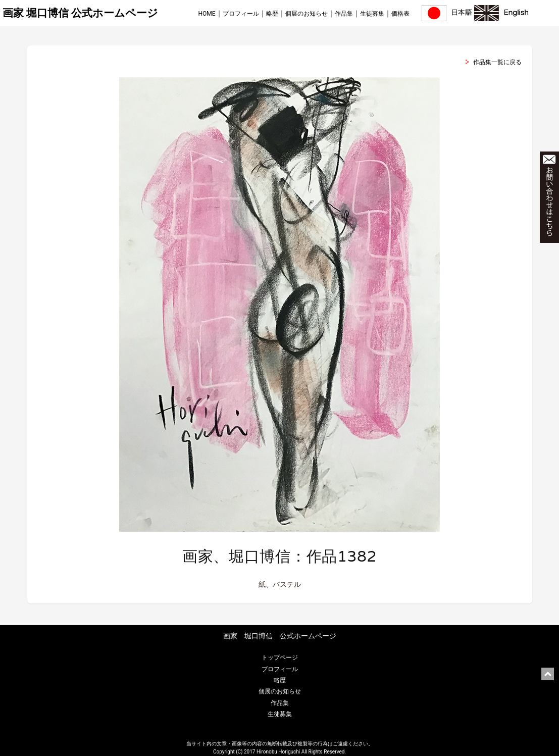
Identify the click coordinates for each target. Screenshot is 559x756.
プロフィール (241, 14)
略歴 (272, 14)
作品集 (344, 14)
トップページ (280, 658)
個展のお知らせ (307, 14)
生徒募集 (372, 14)
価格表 (400, 14)
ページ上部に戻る (548, 674)
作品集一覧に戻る (497, 62)
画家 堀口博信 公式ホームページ (80, 13)
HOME (207, 14)
